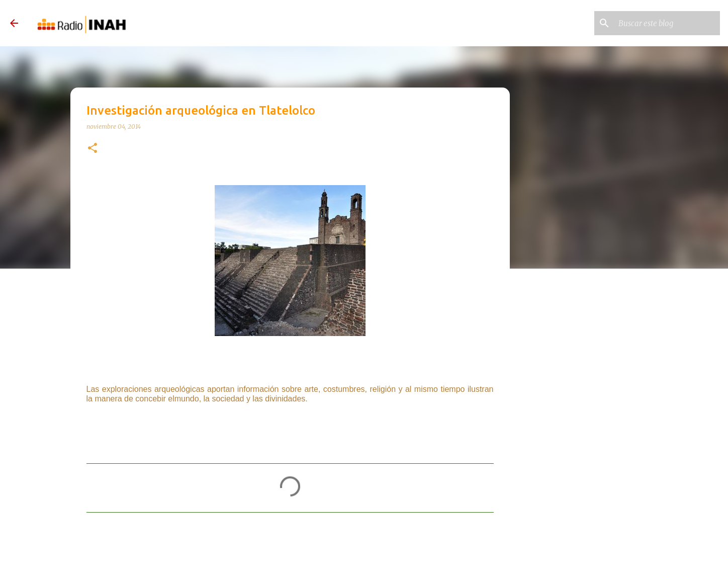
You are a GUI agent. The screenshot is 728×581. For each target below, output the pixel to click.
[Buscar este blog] (667, 23)
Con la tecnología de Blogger (364, 563)
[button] (93, 149)
